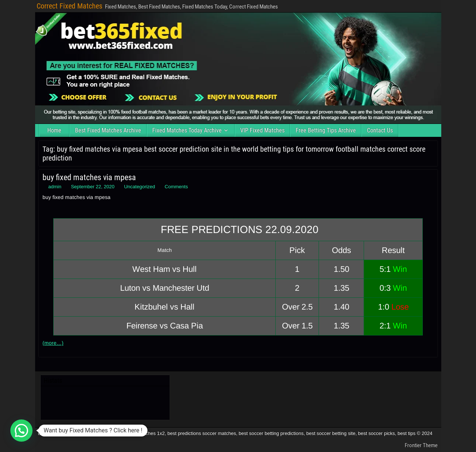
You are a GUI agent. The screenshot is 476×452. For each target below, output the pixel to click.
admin (55, 187)
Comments (176, 187)
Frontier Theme (421, 445)
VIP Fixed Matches (262, 130)
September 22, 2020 (93, 187)
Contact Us (380, 130)
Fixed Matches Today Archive (187, 130)
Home (54, 130)
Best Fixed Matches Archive (108, 130)
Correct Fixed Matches (69, 6)
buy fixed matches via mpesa (89, 177)
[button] (21, 431)
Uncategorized (140, 187)
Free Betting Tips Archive (326, 130)
